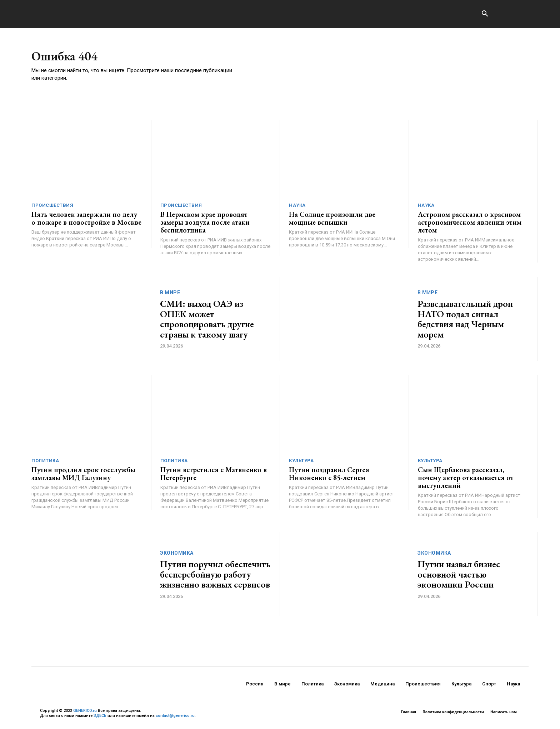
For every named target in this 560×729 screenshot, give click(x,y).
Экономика (177, 555)
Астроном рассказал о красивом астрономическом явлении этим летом (470, 225)
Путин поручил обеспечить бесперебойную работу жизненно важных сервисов (215, 577)
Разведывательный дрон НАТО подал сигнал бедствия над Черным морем (465, 321)
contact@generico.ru (175, 718)
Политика (45, 463)
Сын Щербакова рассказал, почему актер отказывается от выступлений (466, 480)
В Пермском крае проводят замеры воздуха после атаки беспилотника (205, 225)
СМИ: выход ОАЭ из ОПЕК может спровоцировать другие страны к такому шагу (207, 321)
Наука (297, 208)
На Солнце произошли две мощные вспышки (332, 221)
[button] (485, 14)
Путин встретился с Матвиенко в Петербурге (214, 476)
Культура (301, 463)
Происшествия (52, 208)
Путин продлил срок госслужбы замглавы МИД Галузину (83, 476)
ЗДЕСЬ (100, 718)
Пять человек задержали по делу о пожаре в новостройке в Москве (86, 221)
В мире (170, 295)
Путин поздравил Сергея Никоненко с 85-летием (329, 476)
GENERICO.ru (85, 713)
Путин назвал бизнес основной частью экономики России (459, 577)
